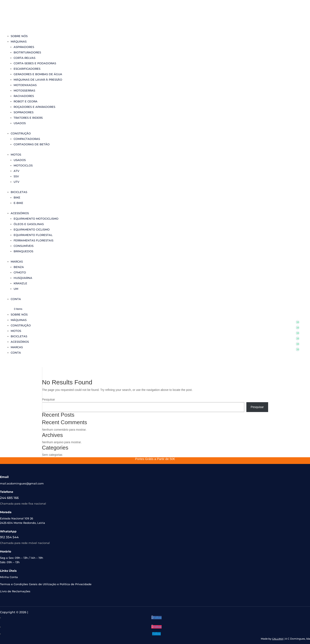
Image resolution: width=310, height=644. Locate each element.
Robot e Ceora (26, 101)
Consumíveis (24, 246)
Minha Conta (9, 577)
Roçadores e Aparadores (34, 107)
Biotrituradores (27, 52)
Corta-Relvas (24, 58)
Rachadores (24, 96)
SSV (16, 176)
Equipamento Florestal (33, 235)
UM (16, 289)
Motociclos (23, 165)
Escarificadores (27, 69)
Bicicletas (19, 192)
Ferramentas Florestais (33, 240)
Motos (16, 155)
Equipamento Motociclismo (36, 219)
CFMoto (20, 272)
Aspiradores (24, 47)
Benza (19, 267)
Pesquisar (49, 399)
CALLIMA (278, 639)
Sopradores (24, 112)
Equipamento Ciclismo (32, 229)
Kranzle (20, 283)
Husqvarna (23, 278)
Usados (20, 123)
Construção (21, 133)
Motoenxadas (25, 85)
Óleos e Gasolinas (29, 224)
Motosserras (24, 90)
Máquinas (19, 41)
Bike (17, 197)
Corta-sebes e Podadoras (35, 63)
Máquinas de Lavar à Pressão (38, 80)
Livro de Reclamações (15, 591)
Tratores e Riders (28, 118)
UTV (16, 182)
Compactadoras (27, 139)
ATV (16, 171)
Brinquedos (23, 251)
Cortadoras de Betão (32, 144)
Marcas (17, 261)
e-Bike (18, 203)
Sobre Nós (19, 36)
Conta (16, 299)
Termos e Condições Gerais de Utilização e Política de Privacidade (46, 584)
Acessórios (20, 213)
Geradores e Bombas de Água (38, 74)
